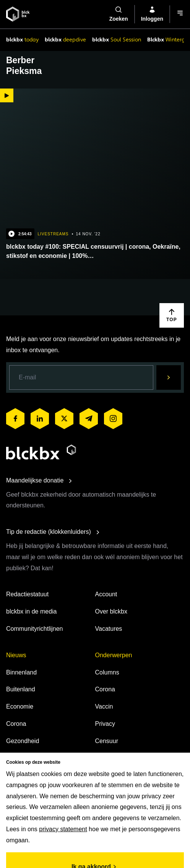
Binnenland (21, 672)
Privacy (105, 724)
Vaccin (104, 706)
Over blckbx (111, 611)
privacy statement (63, 829)
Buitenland (21, 689)
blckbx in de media (32, 611)
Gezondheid (23, 741)
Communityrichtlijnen (35, 629)
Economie (20, 706)
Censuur (107, 741)
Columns (107, 672)
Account (106, 594)
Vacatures (109, 629)
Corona (16, 724)
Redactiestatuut (27, 594)
